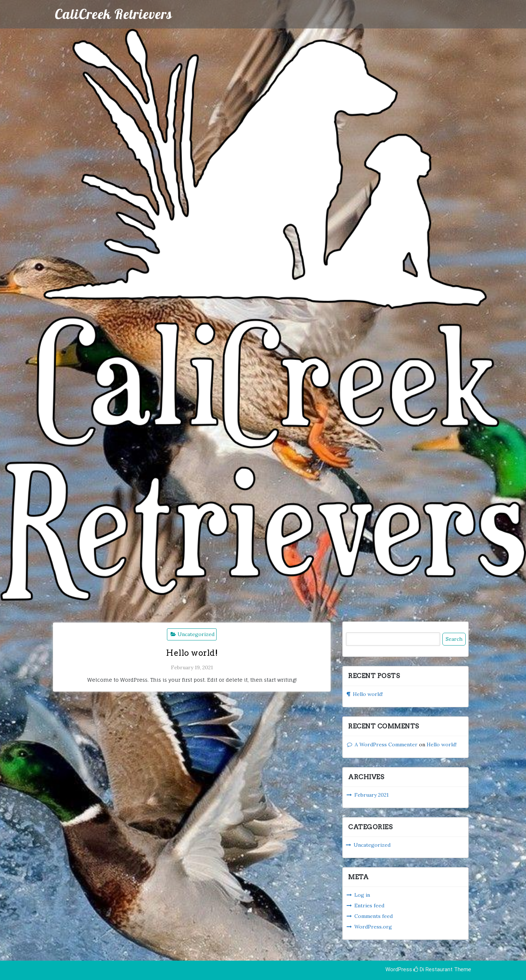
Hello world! (192, 653)
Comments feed (373, 916)
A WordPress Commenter (386, 744)
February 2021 (371, 795)
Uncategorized (196, 634)
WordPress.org (373, 927)
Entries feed (369, 906)
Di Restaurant (433, 969)
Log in (362, 895)
